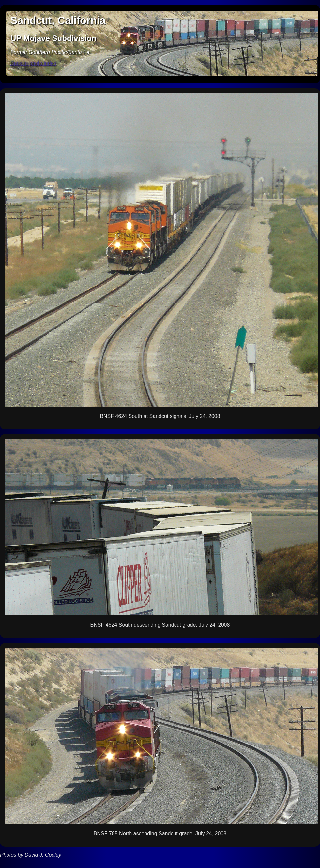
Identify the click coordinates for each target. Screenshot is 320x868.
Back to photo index (33, 63)
